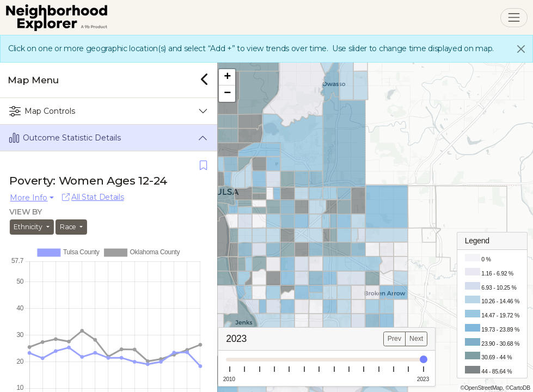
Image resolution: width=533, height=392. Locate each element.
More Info (29, 198)
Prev (400, 339)
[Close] (521, 49)
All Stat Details (93, 197)
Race (69, 227)
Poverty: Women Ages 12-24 (89, 180)
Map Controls (43, 111)
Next (422, 339)
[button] (232, 77)
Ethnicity (29, 227)
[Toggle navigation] (514, 18)
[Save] (204, 166)
